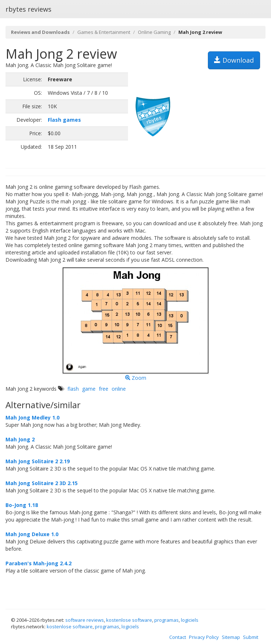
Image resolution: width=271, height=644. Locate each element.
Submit (251, 637)
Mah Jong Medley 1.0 (32, 417)
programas (167, 620)
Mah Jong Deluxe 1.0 (32, 534)
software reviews (85, 620)
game (89, 389)
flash (73, 389)
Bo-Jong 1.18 (22, 505)
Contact (178, 637)
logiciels (190, 620)
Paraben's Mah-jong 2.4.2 (38, 563)
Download (234, 60)
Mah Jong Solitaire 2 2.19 (38, 461)
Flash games (64, 120)
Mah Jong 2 (20, 439)
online (119, 389)
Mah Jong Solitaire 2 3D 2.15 (42, 483)
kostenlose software (129, 620)
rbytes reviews (28, 9)
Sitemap (231, 637)
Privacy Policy (204, 637)
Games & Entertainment (104, 32)
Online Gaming (154, 32)
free (104, 389)
